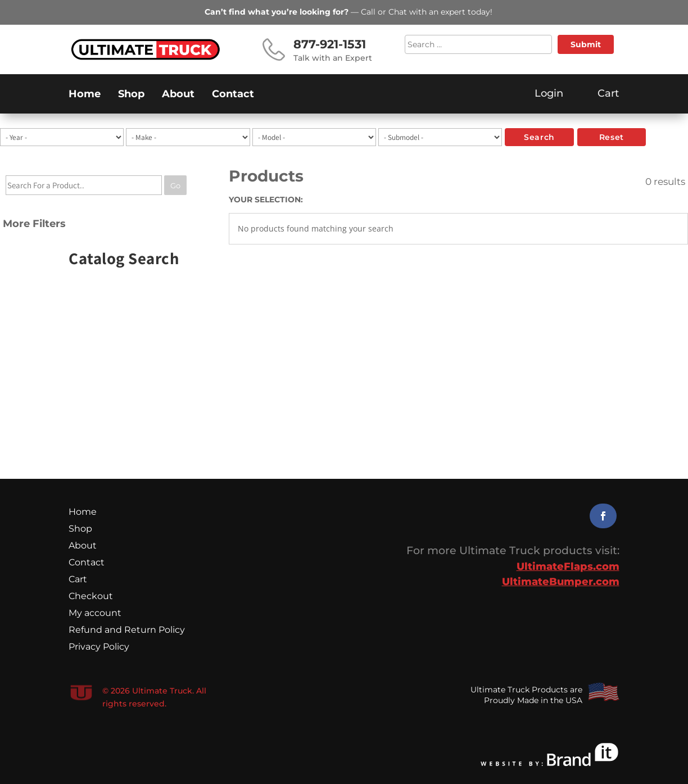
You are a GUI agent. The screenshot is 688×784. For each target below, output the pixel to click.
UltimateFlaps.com (568, 567)
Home (85, 95)
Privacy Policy (99, 647)
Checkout (91, 597)
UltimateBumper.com (561, 582)
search (539, 137)
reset (612, 137)
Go (175, 185)
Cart (78, 580)
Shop (131, 95)
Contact (233, 95)
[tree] (103, 206)
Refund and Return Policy (127, 631)
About (178, 95)
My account (95, 614)
